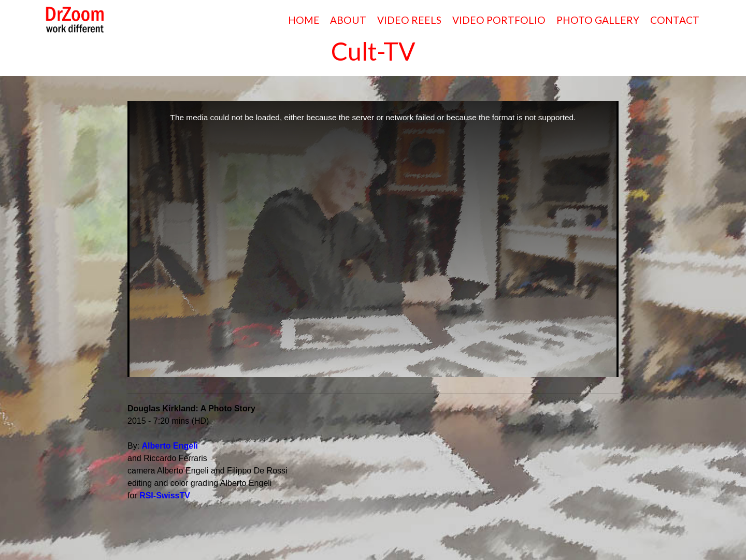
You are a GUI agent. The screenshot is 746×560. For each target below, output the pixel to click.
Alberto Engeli (170, 446)
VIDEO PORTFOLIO (499, 20)
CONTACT (675, 20)
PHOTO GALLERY (598, 20)
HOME (304, 20)
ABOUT (348, 20)
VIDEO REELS (409, 20)
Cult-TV (373, 51)
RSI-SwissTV (165, 496)
